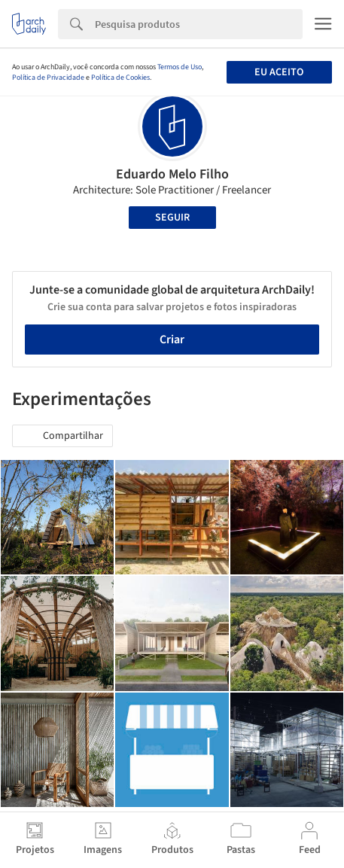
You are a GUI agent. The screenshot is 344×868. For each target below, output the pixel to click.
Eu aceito (279, 72)
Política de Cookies (120, 78)
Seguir (172, 218)
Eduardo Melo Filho (172, 174)
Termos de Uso (180, 67)
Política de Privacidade (48, 78)
